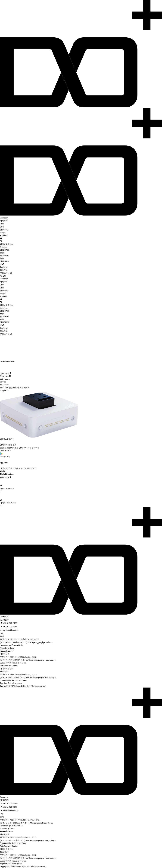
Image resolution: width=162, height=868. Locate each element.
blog (2, 391)
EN (4, 276)
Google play (81, 455)
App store (81, 461)
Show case (5, 376)
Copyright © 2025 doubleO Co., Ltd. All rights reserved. (23, 686)
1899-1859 (4, 672)
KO (1, 276)
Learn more (6, 373)
